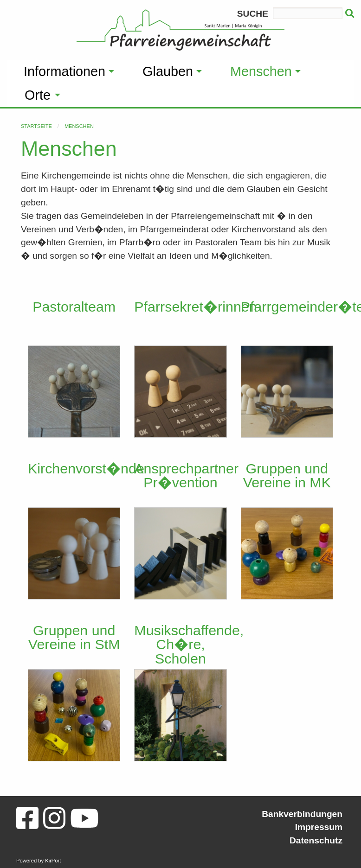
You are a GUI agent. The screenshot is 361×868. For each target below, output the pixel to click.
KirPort (53, 861)
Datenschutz (316, 840)
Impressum (319, 827)
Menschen (79, 126)
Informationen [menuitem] (64, 71)
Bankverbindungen (302, 814)
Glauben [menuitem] (168, 71)
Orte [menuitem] (38, 95)
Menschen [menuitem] (261, 71)
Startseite (36, 126)
